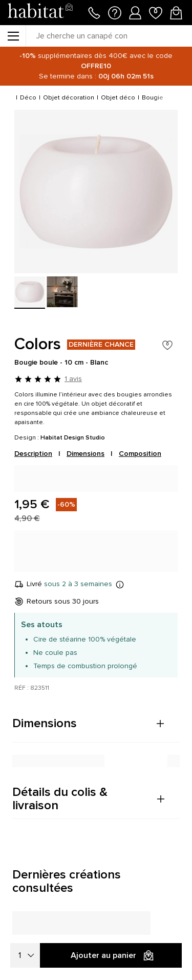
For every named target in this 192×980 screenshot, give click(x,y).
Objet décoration (69, 98)
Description (33, 454)
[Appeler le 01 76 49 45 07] (94, 12)
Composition (140, 454)
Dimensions (86, 454)
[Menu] (13, 36)
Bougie (153, 98)
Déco (28, 98)
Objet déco (118, 98)
